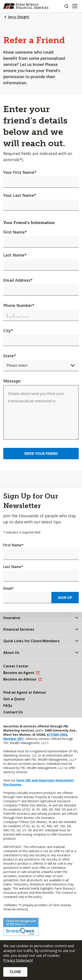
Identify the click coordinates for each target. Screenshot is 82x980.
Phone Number (19, 305)
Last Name (15, 255)
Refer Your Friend (41, 454)
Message (12, 381)
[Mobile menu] (75, 6)
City (8, 331)
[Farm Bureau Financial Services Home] (26, 6)
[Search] (66, 6)
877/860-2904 (56, 735)
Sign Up (65, 598)
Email (9, 588)
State (10, 356)
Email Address (18, 280)
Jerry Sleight (19, 17)
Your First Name (20, 172)
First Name (15, 232)
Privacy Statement (18, 960)
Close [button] (15, 972)
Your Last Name (20, 195)
